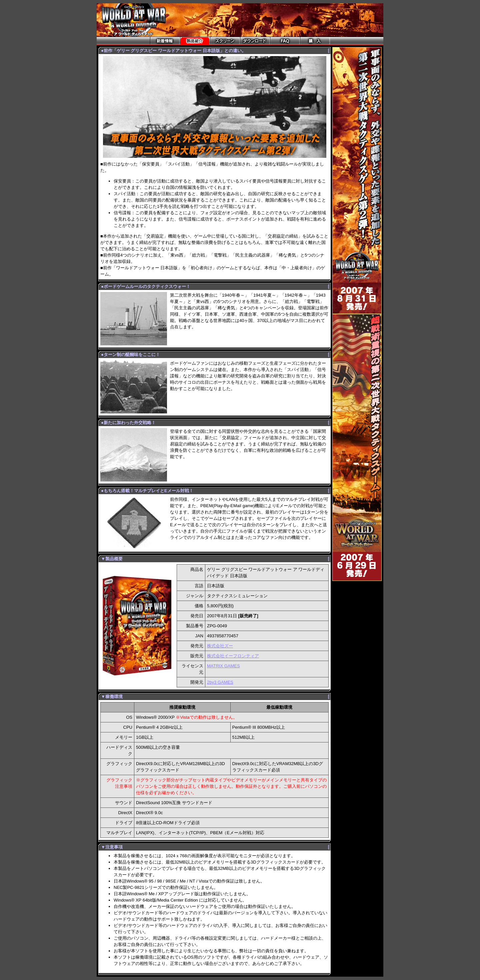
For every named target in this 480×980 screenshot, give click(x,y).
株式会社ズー (220, 646)
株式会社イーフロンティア (233, 656)
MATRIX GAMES (223, 666)
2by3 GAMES (220, 682)
